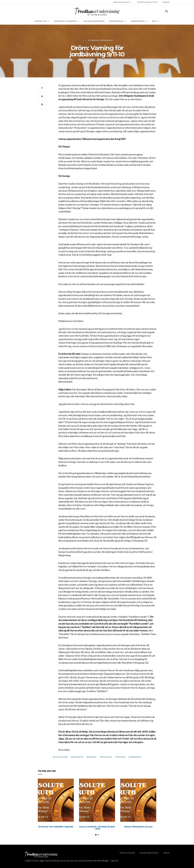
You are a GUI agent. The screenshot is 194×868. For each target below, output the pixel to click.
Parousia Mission (121, 2)
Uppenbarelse (135, 757)
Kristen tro (41, 21)
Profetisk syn (78, 757)
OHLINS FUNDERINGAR (94, 21)
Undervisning (138, 21)
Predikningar (116, 21)
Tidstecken (121, 757)
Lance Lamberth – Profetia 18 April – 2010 (97, 828)
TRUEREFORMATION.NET (148, 2)
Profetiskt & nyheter (65, 21)
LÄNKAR (166, 2)
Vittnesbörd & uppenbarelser (100, 40)
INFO (154, 21)
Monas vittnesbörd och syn (138, 827)
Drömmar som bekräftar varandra (56, 827)
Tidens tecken (106, 757)
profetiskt (92, 757)
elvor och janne (61, 757)
